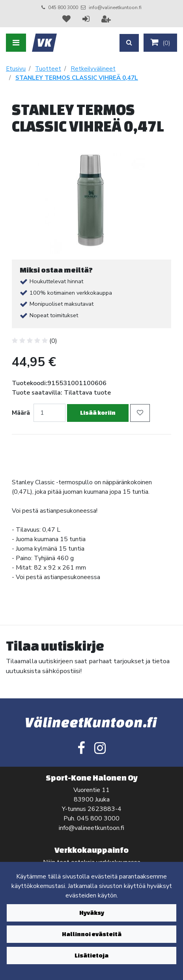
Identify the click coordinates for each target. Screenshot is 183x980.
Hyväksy (92, 913)
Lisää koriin (98, 413)
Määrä (21, 413)
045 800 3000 (63, 8)
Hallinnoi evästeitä (92, 934)
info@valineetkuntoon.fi (115, 8)
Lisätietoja (91, 955)
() (160, 43)
